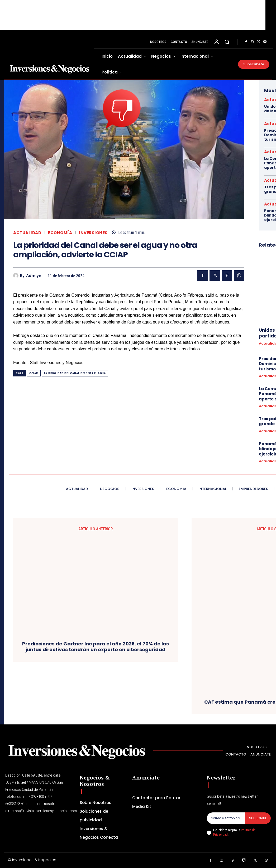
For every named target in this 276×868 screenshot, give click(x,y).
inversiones (93, 233)
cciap (34, 373)
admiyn (34, 276)
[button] (227, 42)
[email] (226, 818)
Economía (60, 233)
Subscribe (258, 818)
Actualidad (27, 233)
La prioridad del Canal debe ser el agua (75, 373)
